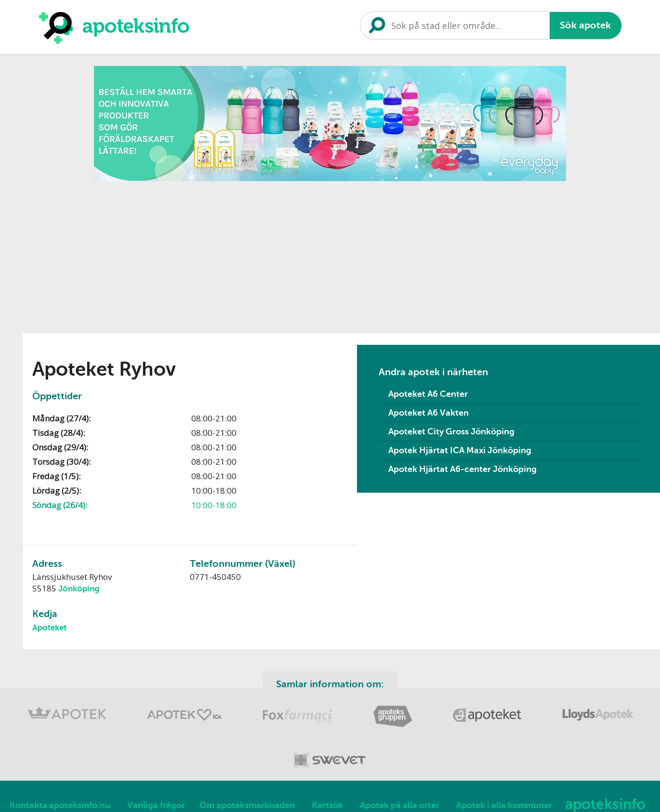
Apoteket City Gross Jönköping (451, 432)
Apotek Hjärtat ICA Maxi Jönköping (460, 450)
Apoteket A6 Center (428, 394)
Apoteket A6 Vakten (429, 413)
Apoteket (49, 628)
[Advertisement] (330, 254)
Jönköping (79, 589)
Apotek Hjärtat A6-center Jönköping (462, 469)
